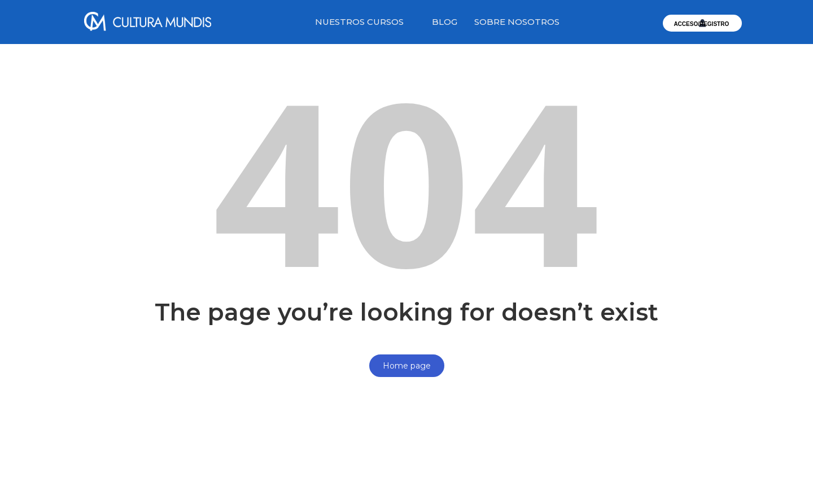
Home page (407, 366)
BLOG (445, 22)
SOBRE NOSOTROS (517, 22)
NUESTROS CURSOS (359, 22)
